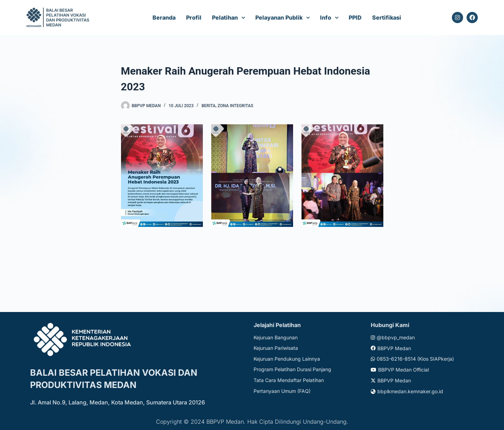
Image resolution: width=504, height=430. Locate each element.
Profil (194, 18)
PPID (355, 18)
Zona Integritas (235, 106)
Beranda (164, 18)
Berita (208, 106)
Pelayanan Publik (279, 18)
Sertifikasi (387, 18)
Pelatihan (225, 18)
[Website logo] (59, 18)
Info (326, 18)
